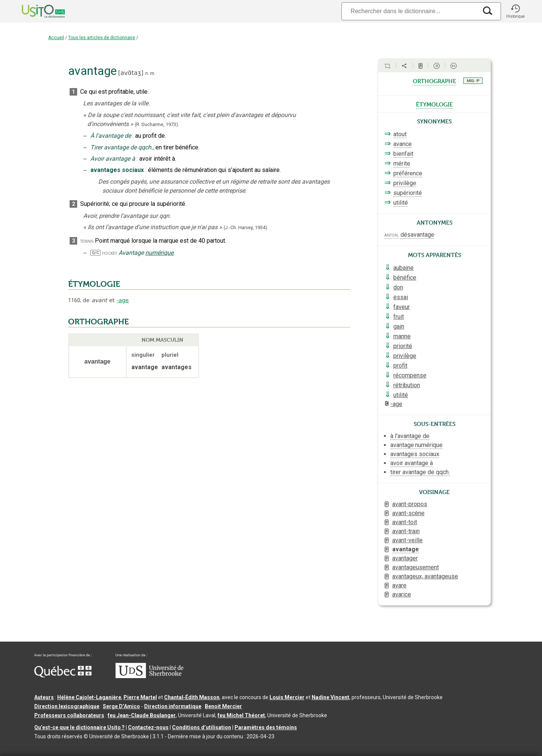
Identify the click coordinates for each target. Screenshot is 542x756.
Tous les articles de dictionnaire (102, 38)
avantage (406, 549)
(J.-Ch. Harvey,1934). (246, 227)
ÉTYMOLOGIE (94, 284)
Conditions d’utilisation (202, 727)
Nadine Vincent (330, 697)
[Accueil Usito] (35, 11)
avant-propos (410, 504)
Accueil (56, 38)
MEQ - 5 (473, 81)
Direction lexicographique (67, 706)
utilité (401, 203)
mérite (402, 164)
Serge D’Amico (121, 706)
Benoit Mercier (223, 706)
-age (123, 300)
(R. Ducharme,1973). (157, 124)
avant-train (406, 531)
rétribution (407, 385)
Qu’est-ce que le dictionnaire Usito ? (79, 727)
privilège (405, 183)
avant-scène (408, 513)
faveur (402, 307)
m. (153, 73)
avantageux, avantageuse (425, 576)
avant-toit (405, 522)
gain (399, 326)
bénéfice (405, 278)
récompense (410, 375)
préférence (408, 173)
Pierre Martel (140, 697)
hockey (110, 253)
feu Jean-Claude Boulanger (142, 715)
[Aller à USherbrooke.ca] (149, 676)
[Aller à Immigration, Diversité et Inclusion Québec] (63, 675)
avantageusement (416, 567)
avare (399, 585)
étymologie (434, 104)
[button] (515, 11)
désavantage (417, 235)
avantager (405, 558)
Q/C (95, 253)
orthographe (435, 81)
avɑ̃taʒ (131, 73)
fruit (399, 317)
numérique (159, 253)
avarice (402, 594)
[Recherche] (410, 11)
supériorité (408, 193)
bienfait (403, 154)
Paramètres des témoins (266, 727)
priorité (403, 346)
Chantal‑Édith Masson (192, 697)
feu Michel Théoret (241, 715)
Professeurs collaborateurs (69, 715)
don (398, 287)
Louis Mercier (287, 697)
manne (402, 336)
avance (403, 144)
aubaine (403, 268)
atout (400, 134)
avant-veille (407, 540)
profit (400, 366)
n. (147, 73)
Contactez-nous (148, 727)
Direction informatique (173, 706)
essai (401, 297)
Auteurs (44, 697)
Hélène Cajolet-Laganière (89, 697)
